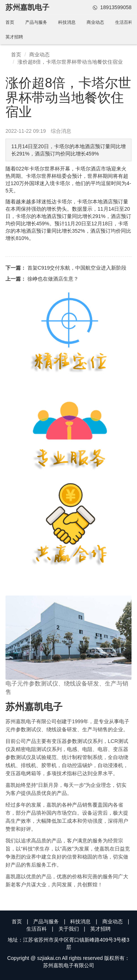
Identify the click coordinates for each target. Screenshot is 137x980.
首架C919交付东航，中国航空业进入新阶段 (77, 268)
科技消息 (67, 22)
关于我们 (69, 929)
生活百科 (124, 22)
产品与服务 (36, 22)
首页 (10, 22)
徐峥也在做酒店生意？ (53, 279)
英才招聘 (14, 37)
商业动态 (95, 22)
